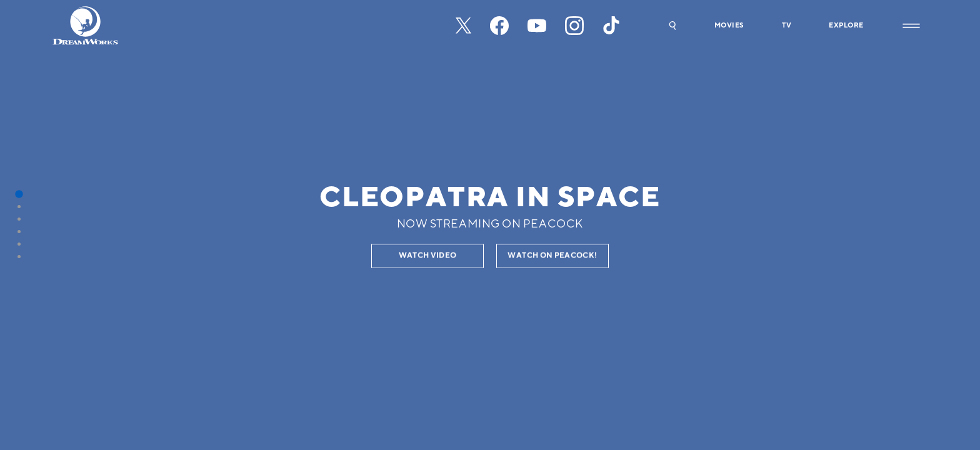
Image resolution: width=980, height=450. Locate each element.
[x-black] (463, 26)
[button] (672, 26)
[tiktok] (612, 26)
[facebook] (499, 26)
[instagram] (574, 26)
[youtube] (537, 26)
